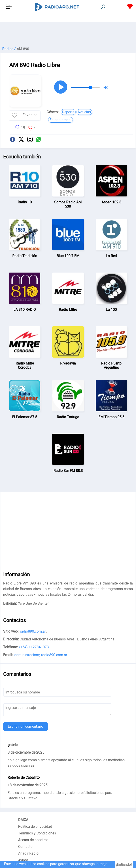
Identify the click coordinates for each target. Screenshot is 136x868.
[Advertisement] (68, 34)
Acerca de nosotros (33, 840)
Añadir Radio (28, 853)
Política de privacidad (35, 826)
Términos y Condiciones (37, 833)
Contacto (25, 847)
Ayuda (23, 860)
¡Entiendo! (124, 865)
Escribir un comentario (25, 726)
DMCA (23, 820)
